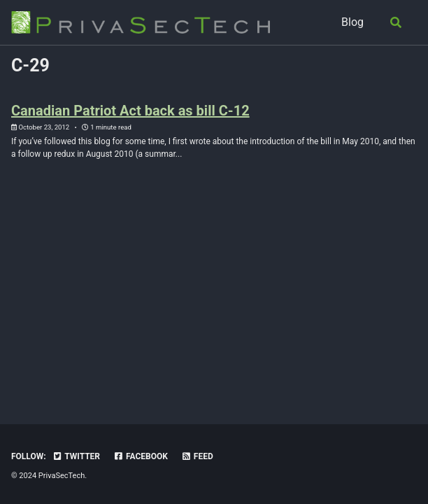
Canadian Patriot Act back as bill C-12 (130, 111)
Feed (197, 456)
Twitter (76, 456)
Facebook (141, 456)
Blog (352, 22)
